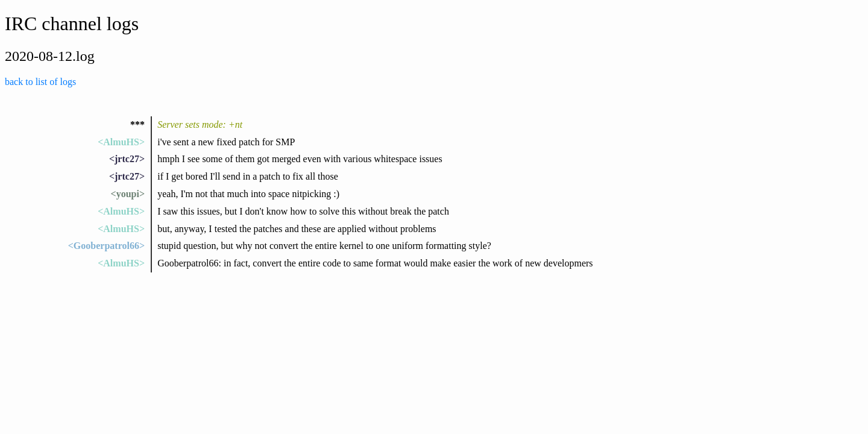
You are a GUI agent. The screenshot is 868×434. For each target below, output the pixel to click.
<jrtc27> (127, 159)
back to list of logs (40, 82)
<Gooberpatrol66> (106, 246)
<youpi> (128, 194)
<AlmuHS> (121, 142)
